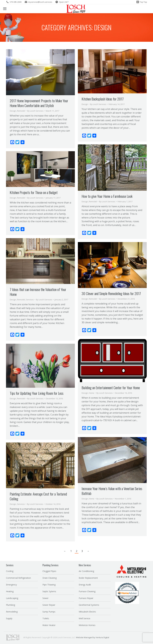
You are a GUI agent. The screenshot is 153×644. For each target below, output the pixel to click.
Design (13, 111)
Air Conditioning (86, 571)
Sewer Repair (49, 605)
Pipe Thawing (49, 585)
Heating (10, 591)
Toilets (46, 618)
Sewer (45, 598)
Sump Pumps (49, 612)
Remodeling (12, 612)
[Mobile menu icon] (5, 9)
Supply (9, 618)
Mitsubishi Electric (87, 612)
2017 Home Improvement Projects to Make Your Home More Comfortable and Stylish (39, 103)
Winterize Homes (87, 625)
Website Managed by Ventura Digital (92, 637)
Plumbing (10, 605)
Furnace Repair (86, 598)
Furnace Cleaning (87, 591)
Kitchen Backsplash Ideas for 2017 (103, 99)
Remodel (21, 111)
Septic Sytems (49, 591)
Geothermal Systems (89, 605)
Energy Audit (85, 585)
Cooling (10, 571)
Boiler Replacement (88, 578)
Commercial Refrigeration (18, 578)
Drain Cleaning (49, 578)
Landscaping (12, 598)
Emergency (11, 585)
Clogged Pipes (49, 571)
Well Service (85, 618)
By (35, 111)
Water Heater (49, 625)
